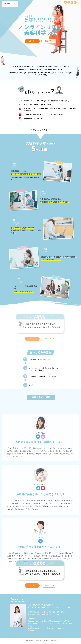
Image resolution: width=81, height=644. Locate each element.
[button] (32, 41)
